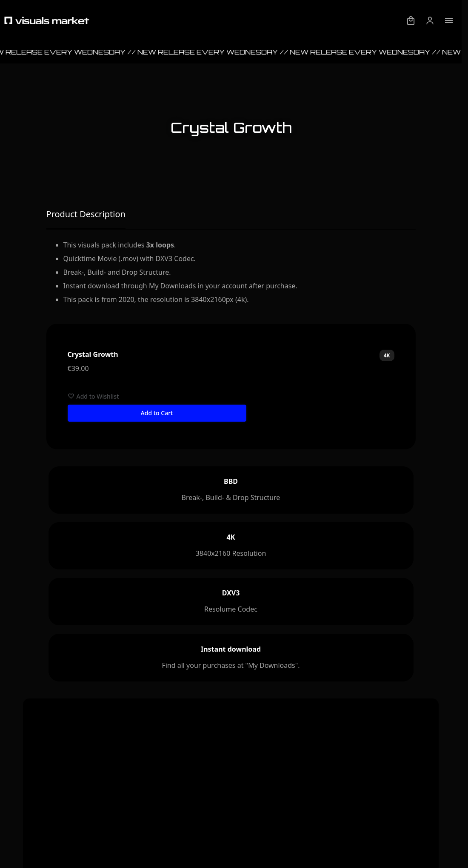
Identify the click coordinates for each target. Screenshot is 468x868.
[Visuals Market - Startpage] (47, 20)
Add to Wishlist (93, 396)
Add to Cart (157, 413)
